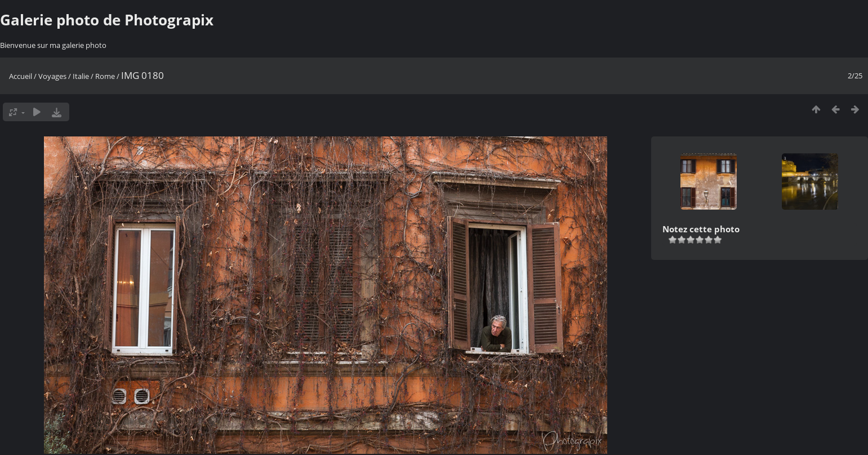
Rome (105, 76)
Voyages (52, 76)
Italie (81, 76)
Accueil (21, 76)
